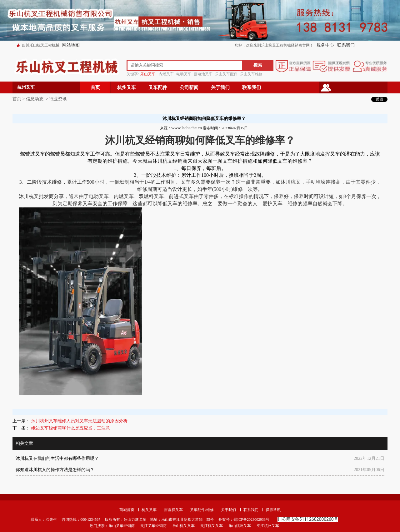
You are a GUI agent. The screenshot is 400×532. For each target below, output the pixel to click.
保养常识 (273, 510)
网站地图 (71, 45)
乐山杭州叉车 (240, 526)
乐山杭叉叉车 (183, 526)
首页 (95, 87)
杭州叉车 (127, 87)
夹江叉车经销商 (153, 526)
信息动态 (35, 99)
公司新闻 (189, 87)
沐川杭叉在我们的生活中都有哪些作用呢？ (57, 458)
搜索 (258, 65)
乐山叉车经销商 (122, 526)
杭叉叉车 (149, 510)
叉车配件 (158, 87)
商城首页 (127, 510)
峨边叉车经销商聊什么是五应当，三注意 (70, 428)
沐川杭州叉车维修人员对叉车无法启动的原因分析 (79, 421)
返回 (379, 99)
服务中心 (325, 45)
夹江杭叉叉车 (212, 526)
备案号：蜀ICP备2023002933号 (243, 520)
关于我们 (220, 87)
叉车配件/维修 (202, 510)
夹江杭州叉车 (268, 526)
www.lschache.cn (187, 128)
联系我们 (346, 45)
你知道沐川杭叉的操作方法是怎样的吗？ (55, 470)
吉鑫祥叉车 (173, 510)
